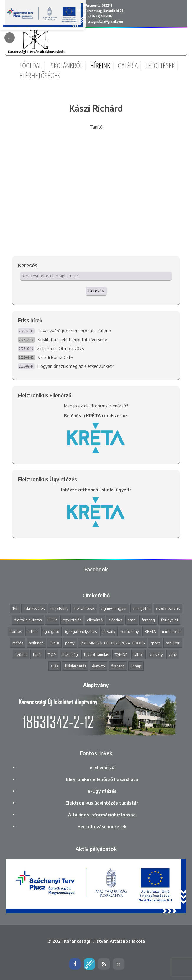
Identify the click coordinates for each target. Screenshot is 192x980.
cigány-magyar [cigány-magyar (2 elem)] (114, 608)
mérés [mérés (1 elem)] (18, 643)
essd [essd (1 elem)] (132, 620)
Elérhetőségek (40, 75)
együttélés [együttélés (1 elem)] (72, 620)
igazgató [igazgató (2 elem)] (51, 631)
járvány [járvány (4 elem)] (109, 631)
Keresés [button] (96, 291)
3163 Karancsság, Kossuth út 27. (101, 11)
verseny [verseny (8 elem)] (156, 654)
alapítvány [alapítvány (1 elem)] (59, 608)
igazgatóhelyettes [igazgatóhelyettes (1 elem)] (81, 631)
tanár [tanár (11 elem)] (37, 654)
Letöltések (160, 65)
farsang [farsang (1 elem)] (148, 620)
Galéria (128, 65)
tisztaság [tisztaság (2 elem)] (70, 654)
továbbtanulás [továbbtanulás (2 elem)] (96, 654)
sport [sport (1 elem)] (155, 643)
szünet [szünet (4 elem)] (21, 654)
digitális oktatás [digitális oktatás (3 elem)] (28, 620)
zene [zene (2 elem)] (173, 654)
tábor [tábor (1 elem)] (138, 654)
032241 (107, 5)
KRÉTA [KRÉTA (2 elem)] (150, 631)
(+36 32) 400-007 (101, 16)
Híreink (100, 65)
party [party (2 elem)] (70, 643)
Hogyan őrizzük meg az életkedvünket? (76, 366)
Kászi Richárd (96, 108)
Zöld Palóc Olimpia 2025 (60, 348)
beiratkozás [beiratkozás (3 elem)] (85, 608)
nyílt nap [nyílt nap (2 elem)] (36, 643)
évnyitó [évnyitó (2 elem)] (99, 666)
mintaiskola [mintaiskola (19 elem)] (172, 631)
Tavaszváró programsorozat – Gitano (74, 331)
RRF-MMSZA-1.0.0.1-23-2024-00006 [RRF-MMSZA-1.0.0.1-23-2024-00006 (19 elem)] (113, 643)
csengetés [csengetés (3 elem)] (141, 608)
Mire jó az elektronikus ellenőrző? (96, 406)
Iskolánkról (66, 65)
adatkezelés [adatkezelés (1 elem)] (34, 608)
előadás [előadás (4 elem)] (115, 620)
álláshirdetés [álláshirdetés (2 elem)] (75, 666)
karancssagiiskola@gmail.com (101, 21)
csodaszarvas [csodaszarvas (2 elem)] (168, 608)
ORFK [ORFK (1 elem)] (54, 643)
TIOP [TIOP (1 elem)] (52, 654)
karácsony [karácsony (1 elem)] (130, 631)
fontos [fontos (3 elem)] (16, 631)
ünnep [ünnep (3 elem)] (136, 666)
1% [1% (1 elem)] (15, 608)
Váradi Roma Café (55, 357)
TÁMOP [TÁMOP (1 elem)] (121, 654)
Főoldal (31, 65)
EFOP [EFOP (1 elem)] (52, 620)
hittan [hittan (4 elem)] (33, 631)
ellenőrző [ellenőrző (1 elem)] (95, 620)
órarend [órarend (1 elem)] (118, 666)
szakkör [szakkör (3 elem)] (173, 643)
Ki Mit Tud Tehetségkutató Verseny (72, 339)
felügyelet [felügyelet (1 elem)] (169, 620)
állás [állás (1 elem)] (55, 666)
